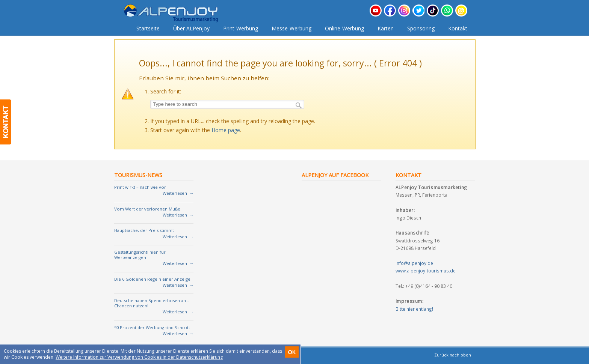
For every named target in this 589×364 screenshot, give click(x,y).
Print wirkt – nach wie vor (140, 187)
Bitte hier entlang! (414, 309)
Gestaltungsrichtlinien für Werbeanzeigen (140, 255)
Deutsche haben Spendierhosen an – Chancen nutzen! (152, 303)
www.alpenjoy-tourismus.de (426, 271)
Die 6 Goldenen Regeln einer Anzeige (152, 279)
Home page (226, 130)
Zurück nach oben (453, 355)
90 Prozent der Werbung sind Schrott (152, 327)
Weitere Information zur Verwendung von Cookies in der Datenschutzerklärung (139, 357)
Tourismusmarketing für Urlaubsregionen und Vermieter (177, 13)
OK (292, 352)
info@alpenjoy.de (414, 263)
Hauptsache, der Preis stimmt (144, 230)
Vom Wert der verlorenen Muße (147, 209)
